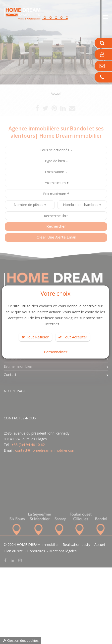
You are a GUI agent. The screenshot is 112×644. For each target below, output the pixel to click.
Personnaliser (56, 352)
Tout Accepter (73, 337)
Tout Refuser (35, 337)
